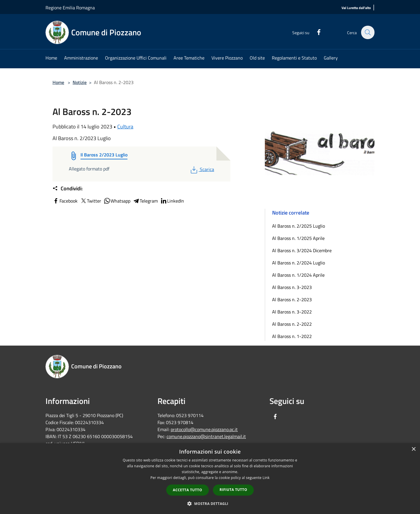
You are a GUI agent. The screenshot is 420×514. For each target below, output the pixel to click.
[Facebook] (316, 31)
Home (58, 82)
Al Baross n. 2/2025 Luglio (299, 226)
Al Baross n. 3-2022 (292, 312)
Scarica (202, 169)
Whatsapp (117, 201)
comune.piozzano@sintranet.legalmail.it (206, 436)
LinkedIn (172, 201)
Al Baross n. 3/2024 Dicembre (302, 250)
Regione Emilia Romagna (70, 8)
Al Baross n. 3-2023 (292, 287)
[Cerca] (367, 32)
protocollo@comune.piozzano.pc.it (204, 429)
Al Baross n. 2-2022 (292, 324)
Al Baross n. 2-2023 (292, 299)
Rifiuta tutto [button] (233, 490)
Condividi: (68, 189)
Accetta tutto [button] (188, 490)
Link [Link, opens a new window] (266, 478)
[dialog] (210, 479)
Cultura (125, 127)
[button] (210, 503)
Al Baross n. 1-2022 (292, 336)
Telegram (145, 201)
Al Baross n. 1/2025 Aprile (298, 238)
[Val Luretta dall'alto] (356, 8)
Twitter (91, 201)
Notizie (80, 82)
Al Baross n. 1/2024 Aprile (298, 275)
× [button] (413, 449)
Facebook (65, 201)
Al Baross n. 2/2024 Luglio (299, 263)
